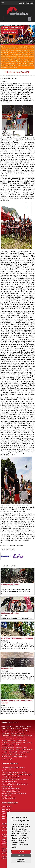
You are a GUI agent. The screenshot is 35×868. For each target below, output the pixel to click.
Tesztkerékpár (17, 743)
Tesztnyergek (6, 736)
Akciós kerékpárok (7, 726)
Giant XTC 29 (6, 811)
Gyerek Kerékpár (25, 752)
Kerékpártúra (6, 743)
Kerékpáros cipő (7, 759)
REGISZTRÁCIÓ (29, 3)
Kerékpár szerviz (9, 738)
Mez (25, 747)
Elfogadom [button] (21, 852)
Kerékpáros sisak (17, 757)
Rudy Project (6, 757)
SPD (26, 757)
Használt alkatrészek (17, 731)
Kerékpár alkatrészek (8, 740)
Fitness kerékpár (27, 750)
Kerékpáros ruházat (8, 745)
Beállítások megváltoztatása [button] (21, 860)
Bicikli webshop (22, 740)
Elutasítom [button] (21, 856)
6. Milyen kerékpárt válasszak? (11, 789)
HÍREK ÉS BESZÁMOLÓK (13, 28)
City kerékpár (13, 752)
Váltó (29, 743)
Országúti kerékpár (8, 747)
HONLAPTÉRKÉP (7, 848)
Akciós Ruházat (20, 726)
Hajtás (18, 750)
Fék (24, 743)
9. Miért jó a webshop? (9, 798)
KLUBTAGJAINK (10, 32)
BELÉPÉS (22, 3)
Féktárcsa (19, 747)
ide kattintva (25, 845)
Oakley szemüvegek (18, 736)
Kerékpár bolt (20, 738)
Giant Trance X (6, 809)
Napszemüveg (19, 754)
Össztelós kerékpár (8, 750)
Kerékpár (29, 736)
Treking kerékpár (7, 754)
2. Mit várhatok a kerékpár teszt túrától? (14, 772)
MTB (18, 745)
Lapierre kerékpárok (17, 733)
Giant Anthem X (7, 807)
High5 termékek (16, 729)
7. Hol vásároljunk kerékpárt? (11, 791)
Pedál (5, 752)
